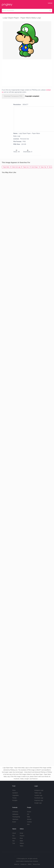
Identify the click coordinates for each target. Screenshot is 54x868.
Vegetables (16, 795)
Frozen (29, 812)
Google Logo (38, 803)
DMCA (30, 864)
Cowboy (29, 822)
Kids (28, 824)
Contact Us (23, 864)
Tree (14, 843)
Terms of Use (36, 864)
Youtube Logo (38, 795)
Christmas (15, 812)
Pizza (14, 790)
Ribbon (22, 843)
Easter (14, 822)
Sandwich (15, 793)
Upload (50, 3)
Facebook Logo (39, 798)
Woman (29, 819)
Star (14, 841)
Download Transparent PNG (13, 96)
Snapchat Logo (39, 800)
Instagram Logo (39, 790)
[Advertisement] (26, 73)
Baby (29, 817)
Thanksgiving (16, 817)
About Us (17, 864)
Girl (28, 814)
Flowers (22, 836)
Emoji (21, 833)
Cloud (14, 833)
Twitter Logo (38, 793)
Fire (13, 836)
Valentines (15, 819)
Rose (21, 838)
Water (21, 841)
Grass (14, 838)
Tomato (14, 798)
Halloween (15, 814)
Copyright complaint (32, 96)
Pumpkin (15, 800)
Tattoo (21, 846)
